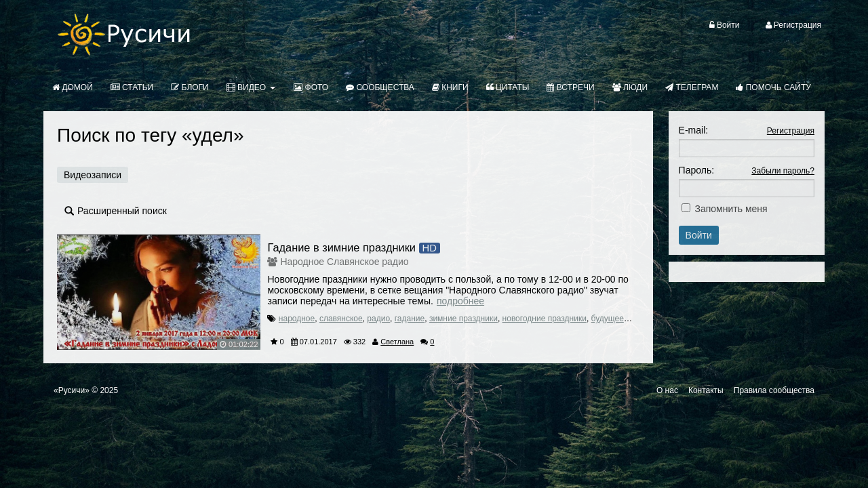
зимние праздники (463, 319)
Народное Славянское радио (344, 262)
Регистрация (791, 131)
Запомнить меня (731, 209)
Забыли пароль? (783, 171)
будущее (608, 319)
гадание (410, 319)
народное (297, 319)
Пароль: (696, 170)
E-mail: (694, 130)
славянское (341, 319)
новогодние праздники (545, 319)
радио (378, 319)
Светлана (397, 342)
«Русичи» (72, 390)
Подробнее (460, 301)
